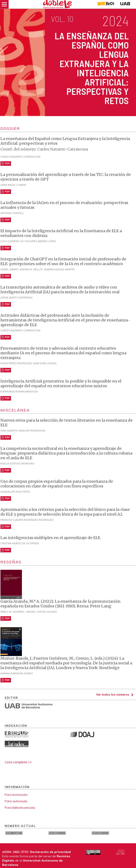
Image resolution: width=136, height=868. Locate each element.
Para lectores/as (16, 795)
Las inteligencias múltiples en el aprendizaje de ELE (50, 538)
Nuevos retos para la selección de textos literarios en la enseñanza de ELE (66, 423)
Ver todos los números (113, 694)
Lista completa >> (18, 762)
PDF (7, 163)
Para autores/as (16, 801)
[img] (58, 4)
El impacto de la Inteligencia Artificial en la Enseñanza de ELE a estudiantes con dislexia (61, 233)
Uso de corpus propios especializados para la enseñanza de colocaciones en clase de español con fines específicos (57, 484)
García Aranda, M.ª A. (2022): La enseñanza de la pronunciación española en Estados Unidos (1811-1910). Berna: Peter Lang (60, 604)
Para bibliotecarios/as (20, 808)
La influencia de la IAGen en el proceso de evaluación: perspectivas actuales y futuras (64, 205)
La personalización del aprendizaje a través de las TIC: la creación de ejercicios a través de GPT (66, 177)
